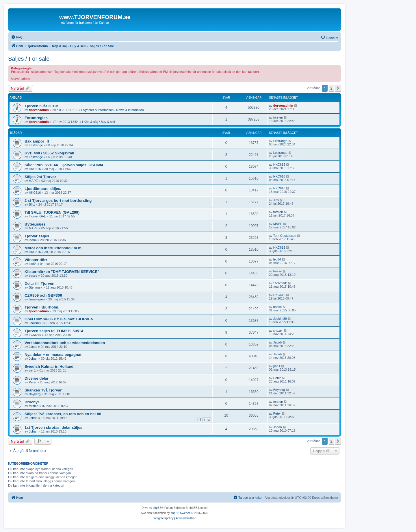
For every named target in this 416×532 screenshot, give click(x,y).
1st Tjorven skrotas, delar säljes (53, 427)
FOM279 (35, 335)
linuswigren (37, 299)
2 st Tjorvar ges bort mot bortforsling (58, 201)
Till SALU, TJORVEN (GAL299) (52, 212)
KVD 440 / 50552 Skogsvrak (49, 153)
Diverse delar (37, 378)
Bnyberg (35, 394)
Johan (33, 359)
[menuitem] (17, 37)
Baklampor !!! (37, 141)
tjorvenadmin (39, 110)
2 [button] (331, 88)
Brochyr (32, 402)
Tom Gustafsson (285, 236)
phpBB (157, 508)
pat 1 (32, 370)
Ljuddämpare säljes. (43, 189)
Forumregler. (36, 118)
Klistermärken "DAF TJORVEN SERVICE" (62, 272)
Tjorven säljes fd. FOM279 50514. (54, 331)
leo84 (33, 240)
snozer (278, 330)
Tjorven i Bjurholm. (42, 307)
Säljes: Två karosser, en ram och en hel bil (63, 414)
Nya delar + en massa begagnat (53, 355)
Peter (33, 382)
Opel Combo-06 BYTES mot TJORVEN (59, 319)
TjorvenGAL (37, 216)
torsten (278, 117)
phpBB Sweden (181, 513)
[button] (338, 88)
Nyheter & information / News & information (113, 110)
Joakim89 (36, 323)
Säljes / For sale (29, 59)
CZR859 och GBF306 (43, 295)
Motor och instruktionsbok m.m (53, 248)
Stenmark (36, 287)
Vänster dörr (36, 260)
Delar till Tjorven (39, 283)
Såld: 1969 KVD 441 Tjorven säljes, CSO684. (64, 165)
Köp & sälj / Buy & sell (99, 122)
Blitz (32, 204)
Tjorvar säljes (37, 236)
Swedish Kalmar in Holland (49, 366)
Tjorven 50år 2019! (41, 106)
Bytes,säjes (35, 224)
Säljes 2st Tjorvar (40, 177)
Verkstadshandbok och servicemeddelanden (65, 343)
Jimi (276, 200)
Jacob (33, 347)
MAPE (33, 181)
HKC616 (35, 169)
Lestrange (36, 145)
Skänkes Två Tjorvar (43, 390)
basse (33, 276)
